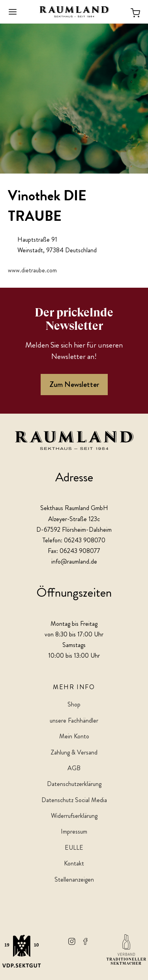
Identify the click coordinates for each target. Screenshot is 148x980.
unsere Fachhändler (74, 720)
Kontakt (74, 863)
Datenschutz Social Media (74, 800)
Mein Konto (74, 736)
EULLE (74, 848)
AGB (74, 768)
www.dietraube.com (32, 270)
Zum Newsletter (74, 384)
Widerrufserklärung (74, 816)
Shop (74, 704)
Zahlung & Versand (74, 752)
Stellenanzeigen (74, 879)
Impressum (74, 831)
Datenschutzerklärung (74, 784)
